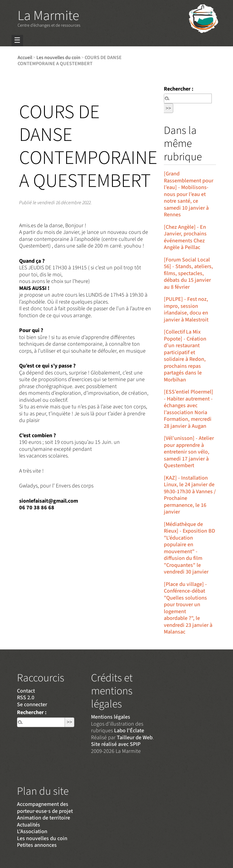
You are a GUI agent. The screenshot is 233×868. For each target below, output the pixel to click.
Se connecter (32, 705)
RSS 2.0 (26, 698)
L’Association (32, 831)
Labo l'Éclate (129, 731)
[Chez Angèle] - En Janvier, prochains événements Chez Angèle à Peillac (185, 237)
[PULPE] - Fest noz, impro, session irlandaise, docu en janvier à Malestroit (186, 309)
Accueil (25, 57)
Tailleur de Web (135, 738)
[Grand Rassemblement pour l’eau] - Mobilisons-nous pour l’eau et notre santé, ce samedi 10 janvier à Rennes (189, 194)
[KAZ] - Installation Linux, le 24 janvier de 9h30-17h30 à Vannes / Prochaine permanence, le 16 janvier (190, 495)
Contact (26, 691)
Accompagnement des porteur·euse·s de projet (45, 808)
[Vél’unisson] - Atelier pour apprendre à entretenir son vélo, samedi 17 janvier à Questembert (189, 452)
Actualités (29, 825)
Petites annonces (37, 845)
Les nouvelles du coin (58, 57)
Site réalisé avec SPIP (116, 744)
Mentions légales (111, 717)
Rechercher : (179, 89)
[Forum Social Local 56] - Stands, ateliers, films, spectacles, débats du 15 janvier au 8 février (188, 273)
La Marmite (48, 16)
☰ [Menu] (17, 40)
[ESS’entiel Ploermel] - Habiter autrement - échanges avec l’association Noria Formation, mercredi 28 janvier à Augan (189, 409)
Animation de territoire (44, 818)
